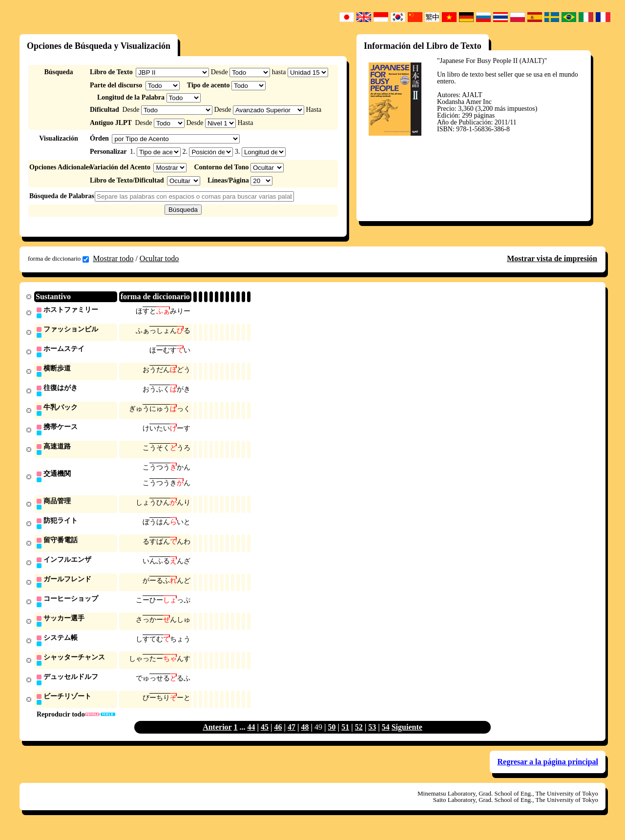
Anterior (217, 737)
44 (251, 737)
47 (292, 737)
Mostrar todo (113, 258)
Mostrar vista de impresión (552, 258)
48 (305, 737)
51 (345, 737)
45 (265, 737)
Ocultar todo (159, 258)
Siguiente (407, 737)
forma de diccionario (58, 259)
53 (372, 737)
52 (359, 737)
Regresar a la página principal (548, 772)
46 (278, 737)
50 (332, 737)
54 (386, 737)
